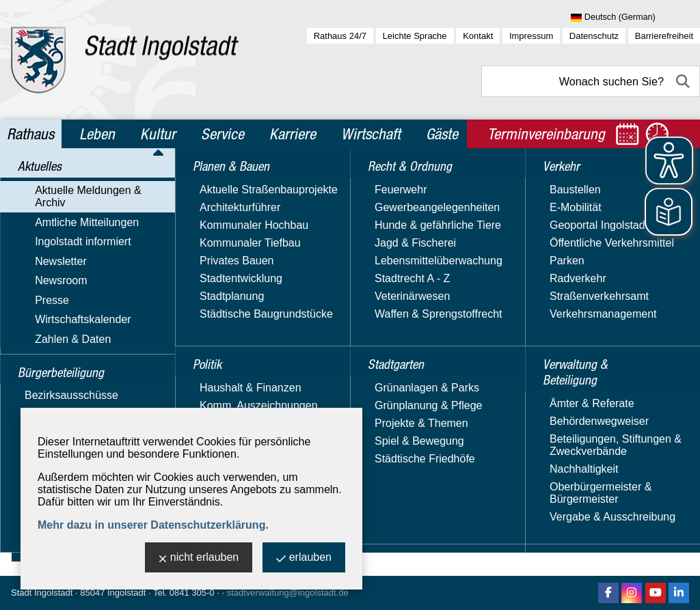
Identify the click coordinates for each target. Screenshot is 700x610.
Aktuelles (44, 183)
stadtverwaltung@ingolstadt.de (288, 593)
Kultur (158, 134)
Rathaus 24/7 (340, 36)
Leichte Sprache (415, 36)
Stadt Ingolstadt (42, 593)
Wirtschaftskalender (67, 326)
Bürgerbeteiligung (67, 371)
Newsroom (44, 287)
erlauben (304, 558)
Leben (97, 134)
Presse (36, 306)
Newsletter (44, 267)
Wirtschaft (371, 134)
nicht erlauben (199, 558)
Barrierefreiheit (664, 36)
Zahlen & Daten (56, 346)
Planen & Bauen (62, 400)
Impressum (531, 36)
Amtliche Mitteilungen (70, 227)
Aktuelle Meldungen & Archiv (88, 207)
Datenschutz (594, 36)
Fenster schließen (433, 382)
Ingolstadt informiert (67, 247)
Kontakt (478, 36)
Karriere (293, 134)
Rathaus (30, 134)
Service (223, 134)
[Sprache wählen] (635, 18)
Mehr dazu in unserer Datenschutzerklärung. (153, 525)
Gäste (442, 134)
